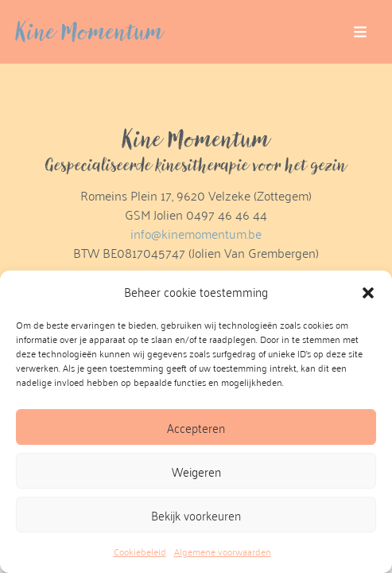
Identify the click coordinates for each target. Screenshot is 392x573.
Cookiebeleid (140, 552)
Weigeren (196, 471)
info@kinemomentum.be (196, 234)
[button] (368, 292)
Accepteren (196, 427)
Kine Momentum (90, 32)
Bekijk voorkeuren (196, 515)
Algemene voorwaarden (223, 552)
